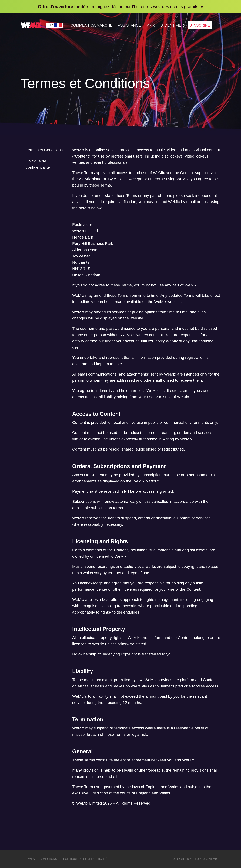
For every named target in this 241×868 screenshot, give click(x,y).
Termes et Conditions (44, 150)
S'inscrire (207, 25)
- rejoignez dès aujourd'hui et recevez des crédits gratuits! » (120, 7)
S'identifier (178, 25)
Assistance (133, 25)
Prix (155, 25)
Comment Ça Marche (93, 25)
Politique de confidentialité (38, 164)
